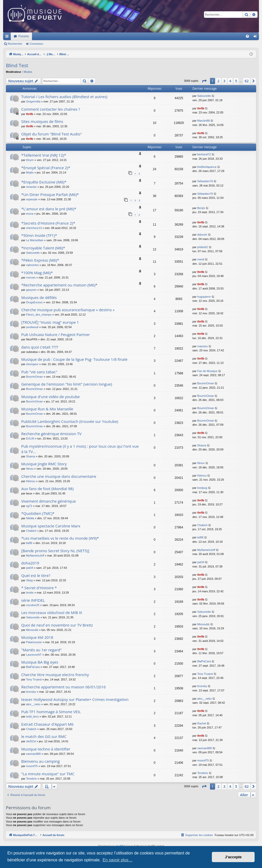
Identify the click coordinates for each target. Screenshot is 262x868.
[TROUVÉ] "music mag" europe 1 (50, 322)
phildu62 (203, 247)
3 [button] (224, 81)
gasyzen (31, 290)
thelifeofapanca (207, 167)
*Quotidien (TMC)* (38, 513)
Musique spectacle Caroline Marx (51, 526)
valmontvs (32, 265)
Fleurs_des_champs (39, 315)
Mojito (30, 172)
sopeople (32, 199)
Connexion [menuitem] (256, 37)
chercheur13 (34, 228)
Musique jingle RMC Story (44, 464)
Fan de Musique (207, 371)
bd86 (29, 543)
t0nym (30, 160)
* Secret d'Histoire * (39, 588)
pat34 (30, 568)
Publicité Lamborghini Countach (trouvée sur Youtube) (70, 421)
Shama (31, 456)
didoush (202, 235)
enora (30, 214)
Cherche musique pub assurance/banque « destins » (68, 310)
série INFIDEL (33, 600)
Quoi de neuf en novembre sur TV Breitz (57, 625)
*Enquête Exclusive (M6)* (44, 182)
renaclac (31, 187)
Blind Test (17, 65)
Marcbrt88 (204, 121)
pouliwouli (32, 327)
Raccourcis (8, 37)
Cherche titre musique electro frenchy (55, 675)
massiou (203, 346)
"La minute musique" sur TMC (48, 774)
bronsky (31, 692)
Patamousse (34, 642)
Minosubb (32, 630)
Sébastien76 (205, 181)
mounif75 (32, 766)
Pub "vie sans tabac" (39, 372)
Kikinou (31, 481)
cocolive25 (33, 605)
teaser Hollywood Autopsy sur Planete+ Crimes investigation (75, 699)
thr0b (30, 114)
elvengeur (32, 364)
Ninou (30, 469)
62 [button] (247, 81)
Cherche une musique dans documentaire (59, 476)
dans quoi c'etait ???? (40, 347)
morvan (31, 277)
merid (201, 259)
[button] (204, 81)
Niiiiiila (30, 518)
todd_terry (32, 716)
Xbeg (29, 580)
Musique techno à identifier (46, 749)
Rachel (202, 723)
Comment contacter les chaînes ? (51, 109)
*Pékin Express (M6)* (40, 260)
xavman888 (33, 754)
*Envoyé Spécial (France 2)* (46, 168)
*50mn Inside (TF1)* (39, 235)
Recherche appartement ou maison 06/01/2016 (63, 687)
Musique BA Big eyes (40, 662)
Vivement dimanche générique (48, 501)
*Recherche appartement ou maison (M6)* (59, 285)
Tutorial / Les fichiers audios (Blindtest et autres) (64, 97)
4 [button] (230, 81)
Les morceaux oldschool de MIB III (52, 612)
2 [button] (219, 81)
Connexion (36, 44)
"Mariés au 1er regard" (41, 650)
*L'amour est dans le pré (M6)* (49, 209)
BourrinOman (34, 377)
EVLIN (30, 438)
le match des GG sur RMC (44, 736)
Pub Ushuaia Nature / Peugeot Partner (56, 334)
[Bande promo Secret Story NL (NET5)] (55, 551)
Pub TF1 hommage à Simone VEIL (51, 712)
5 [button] (236, 81)
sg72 (29, 506)
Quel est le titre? (36, 575)
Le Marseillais (35, 240)
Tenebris (31, 779)
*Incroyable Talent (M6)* (43, 248)
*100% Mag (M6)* (37, 273)
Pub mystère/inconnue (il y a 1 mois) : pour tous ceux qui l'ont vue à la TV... (80, 449)
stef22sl (31, 741)
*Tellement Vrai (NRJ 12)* (44, 155)
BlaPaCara (33, 667)
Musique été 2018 (37, 637)
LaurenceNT (34, 655)
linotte (30, 593)
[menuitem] (247, 36)
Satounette (204, 96)
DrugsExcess (34, 302)
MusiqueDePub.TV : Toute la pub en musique (45, 36)
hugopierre (204, 297)
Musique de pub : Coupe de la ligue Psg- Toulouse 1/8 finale (74, 359)
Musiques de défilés (39, 297)
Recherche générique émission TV (51, 434)
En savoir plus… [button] (118, 860)
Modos (28, 72)
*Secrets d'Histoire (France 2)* (48, 223)
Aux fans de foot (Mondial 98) (47, 489)
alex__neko (33, 704)
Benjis (201, 208)
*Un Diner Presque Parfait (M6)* (50, 194)
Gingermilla (33, 101)
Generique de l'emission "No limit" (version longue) (67, 384)
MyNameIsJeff (35, 555)
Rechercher (15, 44)
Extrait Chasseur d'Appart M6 (47, 724)
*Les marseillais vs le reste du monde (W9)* (60, 538)
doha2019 (30, 563)
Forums (91, 36)
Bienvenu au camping (40, 761)
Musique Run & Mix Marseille (47, 409)
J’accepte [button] (233, 857)
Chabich (31, 531)
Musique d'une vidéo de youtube (51, 397)
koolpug (202, 488)
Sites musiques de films (42, 121)
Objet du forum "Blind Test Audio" (52, 134)
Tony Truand (34, 679)
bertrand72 (204, 154)
